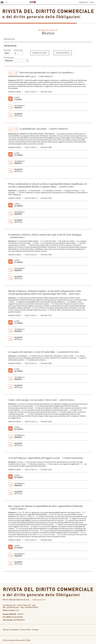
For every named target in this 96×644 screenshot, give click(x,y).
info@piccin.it (14, 610)
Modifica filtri (40, 53)
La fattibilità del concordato (33, 129)
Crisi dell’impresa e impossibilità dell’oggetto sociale (34, 458)
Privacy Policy (25, 630)
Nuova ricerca (63, 53)
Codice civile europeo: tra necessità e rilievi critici (33, 400)
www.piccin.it (39, 600)
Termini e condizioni (11, 630)
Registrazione (84, 2)
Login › (92, 2)
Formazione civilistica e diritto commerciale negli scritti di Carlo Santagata (45, 235)
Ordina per (9, 57)
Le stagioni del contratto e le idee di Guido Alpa (31, 352)
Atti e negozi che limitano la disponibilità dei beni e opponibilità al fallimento (46, 506)
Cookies (35, 630)
